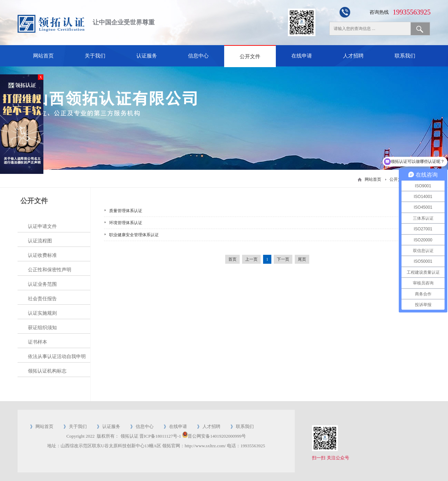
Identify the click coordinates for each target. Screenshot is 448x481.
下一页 (283, 259)
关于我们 (95, 56)
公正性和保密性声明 (50, 270)
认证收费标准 (42, 255)
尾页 (302, 259)
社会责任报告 (42, 299)
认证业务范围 (42, 284)
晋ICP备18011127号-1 (160, 436)
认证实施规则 (42, 313)
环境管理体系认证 (126, 223)
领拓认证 (129, 436)
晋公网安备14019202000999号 (217, 436)
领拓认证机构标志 (47, 371)
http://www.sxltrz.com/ (205, 446)
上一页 (251, 259)
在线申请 (302, 56)
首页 (232, 259)
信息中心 (198, 56)
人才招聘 (353, 56)
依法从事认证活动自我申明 (57, 357)
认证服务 (147, 56)
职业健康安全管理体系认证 (134, 235)
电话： (234, 446)
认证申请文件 (42, 226)
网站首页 (43, 56)
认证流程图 (40, 241)
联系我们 (405, 56)
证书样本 (38, 342)
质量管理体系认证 (126, 211)
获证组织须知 (42, 328)
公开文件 (250, 56)
